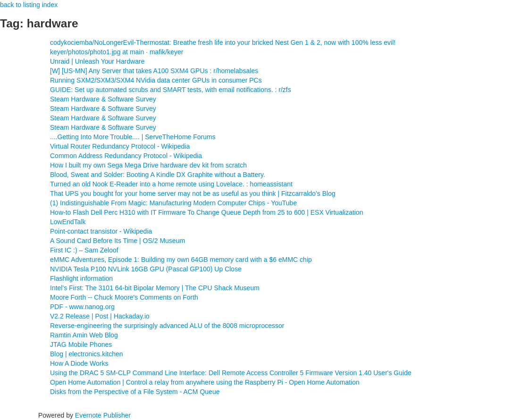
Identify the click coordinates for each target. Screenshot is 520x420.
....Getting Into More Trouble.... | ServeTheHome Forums (133, 137)
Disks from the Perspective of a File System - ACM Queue (135, 392)
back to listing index (29, 5)
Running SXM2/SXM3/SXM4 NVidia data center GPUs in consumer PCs (156, 80)
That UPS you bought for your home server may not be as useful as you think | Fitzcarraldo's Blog (193, 193)
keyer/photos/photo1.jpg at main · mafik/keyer (117, 52)
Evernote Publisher (103, 415)
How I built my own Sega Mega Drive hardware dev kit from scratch (148, 165)
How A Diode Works (79, 363)
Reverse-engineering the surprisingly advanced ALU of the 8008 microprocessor (167, 326)
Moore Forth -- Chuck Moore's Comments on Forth (124, 297)
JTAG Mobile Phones (81, 344)
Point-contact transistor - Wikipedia (101, 231)
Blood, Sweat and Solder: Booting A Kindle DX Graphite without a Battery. (158, 175)
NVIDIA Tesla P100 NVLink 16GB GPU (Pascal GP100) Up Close (146, 269)
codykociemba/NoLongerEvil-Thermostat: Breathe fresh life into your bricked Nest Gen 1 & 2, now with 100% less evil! (223, 42)
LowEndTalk (68, 222)
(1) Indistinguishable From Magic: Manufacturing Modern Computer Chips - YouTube (173, 203)
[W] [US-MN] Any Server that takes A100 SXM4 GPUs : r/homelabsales (154, 71)
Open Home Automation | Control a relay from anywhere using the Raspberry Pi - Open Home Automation (205, 382)
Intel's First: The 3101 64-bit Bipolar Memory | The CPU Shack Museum (155, 288)
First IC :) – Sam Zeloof (84, 250)
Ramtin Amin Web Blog (84, 335)
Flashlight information (81, 278)
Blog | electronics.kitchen (87, 354)
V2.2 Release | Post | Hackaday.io (100, 316)
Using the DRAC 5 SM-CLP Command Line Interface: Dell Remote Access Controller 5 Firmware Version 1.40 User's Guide (231, 373)
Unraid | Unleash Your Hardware (97, 61)
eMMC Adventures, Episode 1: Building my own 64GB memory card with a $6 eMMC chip (181, 260)
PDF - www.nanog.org (82, 307)
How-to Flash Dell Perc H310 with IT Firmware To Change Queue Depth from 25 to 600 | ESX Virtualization (207, 212)
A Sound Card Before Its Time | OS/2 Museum (117, 241)
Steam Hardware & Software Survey (103, 99)
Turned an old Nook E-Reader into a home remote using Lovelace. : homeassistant (171, 184)
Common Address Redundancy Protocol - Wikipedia (126, 156)
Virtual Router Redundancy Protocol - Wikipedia (120, 146)
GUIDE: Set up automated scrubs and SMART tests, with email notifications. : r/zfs (171, 90)
